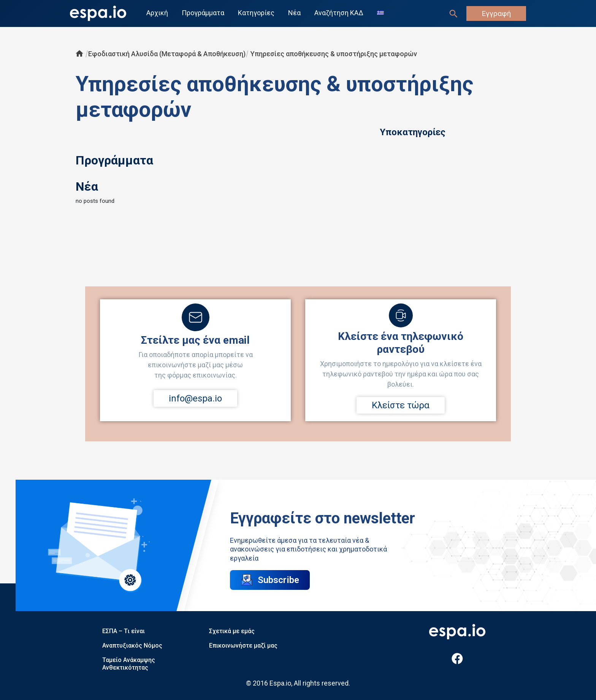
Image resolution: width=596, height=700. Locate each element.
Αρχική (157, 13)
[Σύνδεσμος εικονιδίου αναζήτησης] (453, 14)
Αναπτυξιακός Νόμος (132, 645)
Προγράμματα (203, 13)
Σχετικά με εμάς (232, 631)
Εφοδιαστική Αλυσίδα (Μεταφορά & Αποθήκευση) (167, 54)
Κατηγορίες (256, 13)
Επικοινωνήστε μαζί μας (243, 645)
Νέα (294, 13)
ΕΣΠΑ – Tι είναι (124, 631)
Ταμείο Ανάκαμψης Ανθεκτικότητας (129, 664)
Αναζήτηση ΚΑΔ (339, 13)
